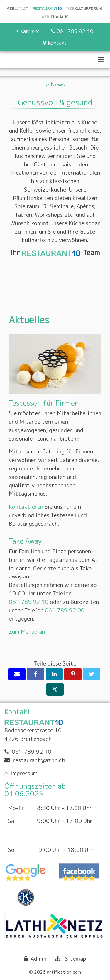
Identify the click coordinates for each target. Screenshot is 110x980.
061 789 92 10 (29, 602)
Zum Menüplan (27, 631)
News (58, 84)
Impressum (24, 773)
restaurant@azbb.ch (39, 760)
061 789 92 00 (65, 610)
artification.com (64, 972)
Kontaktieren (26, 506)
